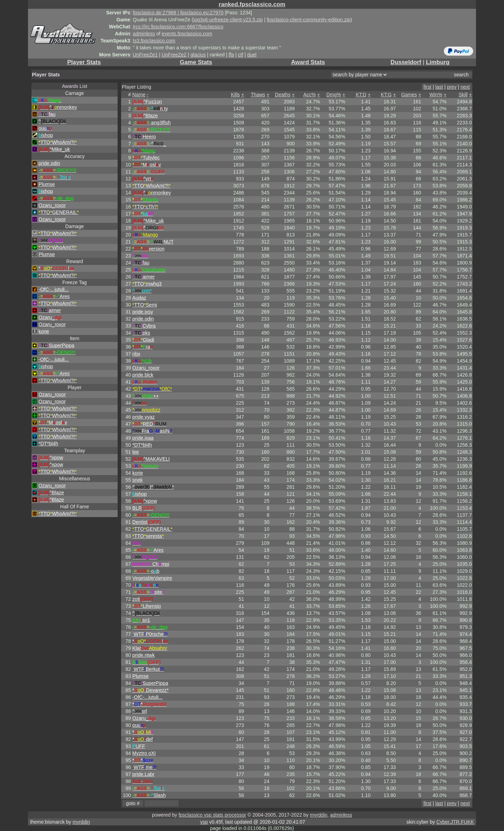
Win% (436, 95)
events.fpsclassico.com (187, 34)
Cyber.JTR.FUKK (455, 822)
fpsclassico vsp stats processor (212, 815)
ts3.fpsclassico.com (154, 41)
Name (139, 95)
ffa (231, 55)
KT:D (361, 95)
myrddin (318, 815)
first (428, 87)
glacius (198, 55)
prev (452, 87)
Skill (463, 95)
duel (252, 55)
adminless (144, 34)
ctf (241, 55)
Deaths (283, 95)
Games (409, 95)
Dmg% (334, 95)
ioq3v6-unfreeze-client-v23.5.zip (228, 20)
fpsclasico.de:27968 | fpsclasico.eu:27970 (178, 13)
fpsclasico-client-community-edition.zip (309, 20)
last (439, 87)
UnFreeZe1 (145, 55)
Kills (236, 95)
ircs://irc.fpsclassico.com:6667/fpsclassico (178, 27)
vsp (204, 822)
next (465, 87)
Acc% (309, 95)
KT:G (386, 95)
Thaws (258, 95)
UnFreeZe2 (174, 55)
